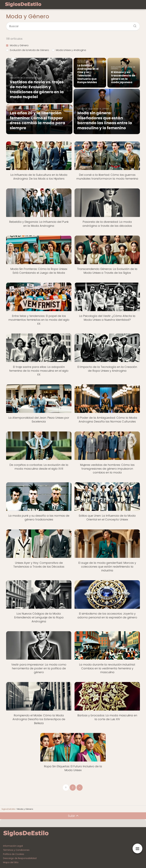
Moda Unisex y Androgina (69, 50)
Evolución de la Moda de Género (28, 50)
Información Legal (13, 846)
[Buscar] (134, 25)
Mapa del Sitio (11, 862)
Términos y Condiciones (16, 850)
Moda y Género (17, 45)
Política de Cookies (14, 854)
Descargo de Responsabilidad (20, 858)
